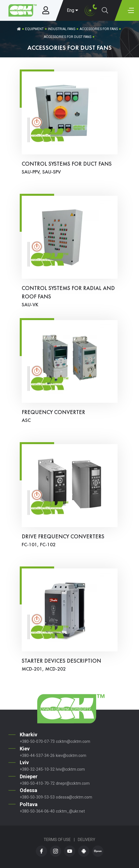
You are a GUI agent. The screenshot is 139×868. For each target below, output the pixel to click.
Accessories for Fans (99, 29)
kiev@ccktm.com (71, 755)
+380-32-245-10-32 (37, 769)
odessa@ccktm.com (74, 797)
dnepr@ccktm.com (73, 783)
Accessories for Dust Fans (68, 37)
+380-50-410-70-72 (37, 783)
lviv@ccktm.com (70, 769)
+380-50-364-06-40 (37, 811)
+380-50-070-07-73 (37, 741)
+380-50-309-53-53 (37, 797)
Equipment (34, 29)
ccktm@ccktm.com (73, 741)
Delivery (87, 840)
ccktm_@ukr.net (70, 811)
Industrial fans (62, 29)
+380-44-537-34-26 (37, 755)
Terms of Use (57, 840)
